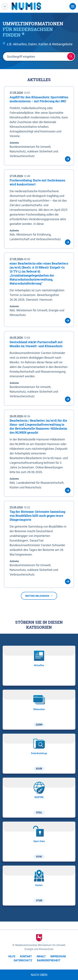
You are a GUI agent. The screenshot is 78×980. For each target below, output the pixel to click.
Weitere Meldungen (39, 596)
